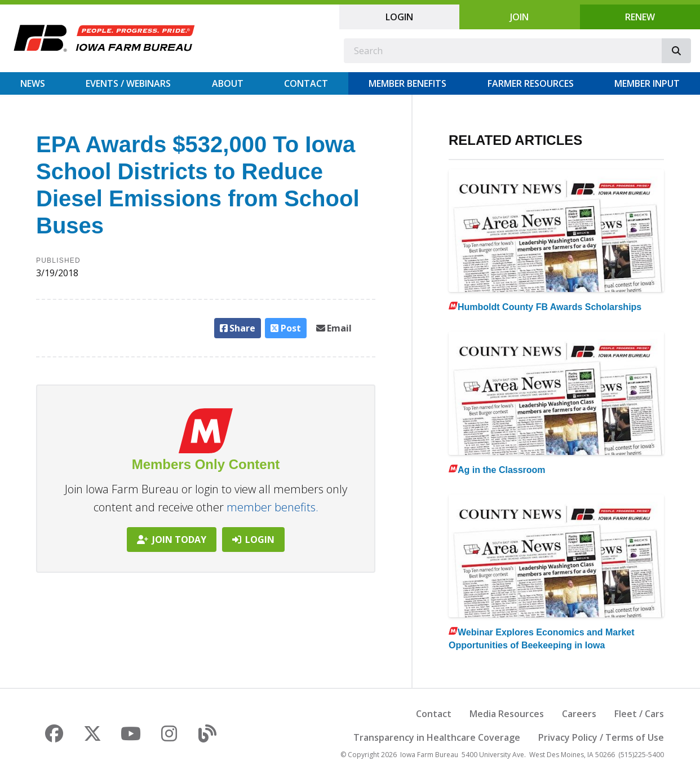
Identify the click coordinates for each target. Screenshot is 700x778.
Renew (640, 17)
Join (519, 17)
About (228, 83)
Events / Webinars (128, 83)
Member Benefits (407, 83)
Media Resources (507, 714)
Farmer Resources (531, 83)
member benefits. (273, 507)
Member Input (647, 83)
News (33, 83)
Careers (579, 714)
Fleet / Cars (639, 714)
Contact (306, 83)
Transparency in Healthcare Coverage (437, 737)
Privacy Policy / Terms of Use (601, 737)
